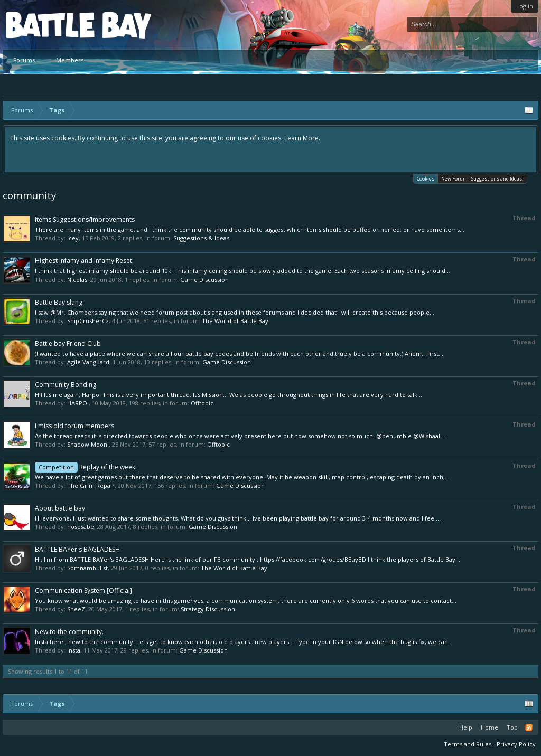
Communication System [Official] (83, 590)
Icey (73, 238)
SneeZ (76, 609)
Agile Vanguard (88, 362)
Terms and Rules (468, 744)
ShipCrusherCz (88, 321)
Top (512, 727)
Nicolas (77, 280)
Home (489, 727)
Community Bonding (66, 385)
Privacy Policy (516, 744)
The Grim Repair (91, 485)
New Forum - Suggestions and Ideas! (482, 179)
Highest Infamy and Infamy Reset (83, 261)
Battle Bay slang (59, 302)
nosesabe (81, 527)
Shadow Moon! (88, 444)
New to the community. (69, 632)
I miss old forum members (74, 426)
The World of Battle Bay (235, 321)
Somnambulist (87, 568)
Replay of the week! (86, 467)
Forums (24, 60)
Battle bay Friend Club (68, 343)
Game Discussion (204, 280)
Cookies (426, 178)
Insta (74, 650)
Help (466, 727)
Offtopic (202, 403)
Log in (525, 6)
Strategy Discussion (208, 609)
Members (70, 60)
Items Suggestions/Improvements (85, 219)
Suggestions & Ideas (201, 238)
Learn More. (302, 138)
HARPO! (78, 403)
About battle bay (60, 508)
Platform (44, 25)
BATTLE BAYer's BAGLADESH (77, 549)
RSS (529, 727)
